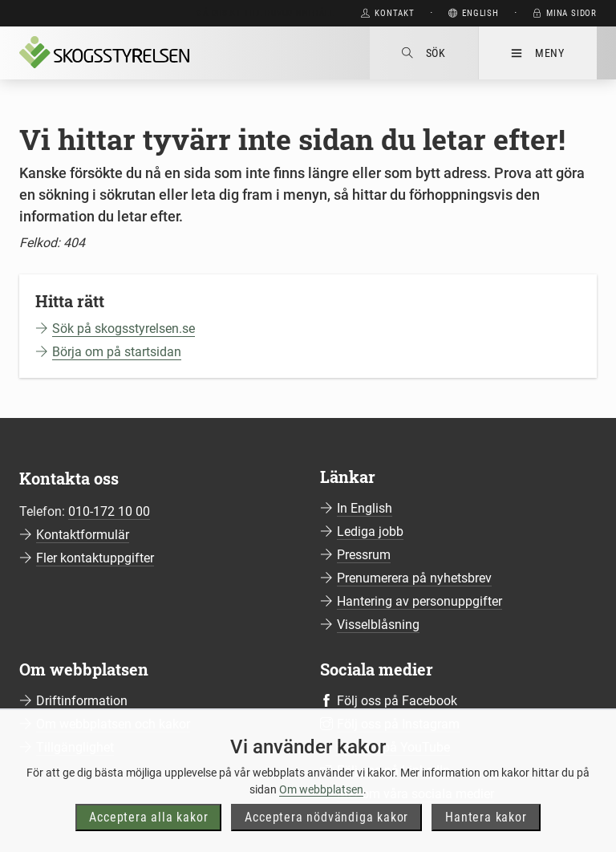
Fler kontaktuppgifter (95, 558)
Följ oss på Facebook (397, 701)
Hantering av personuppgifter (419, 601)
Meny (538, 53)
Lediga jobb (370, 531)
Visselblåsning (378, 625)
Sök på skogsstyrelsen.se (124, 329)
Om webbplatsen (321, 816)
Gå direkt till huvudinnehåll (265, 13)
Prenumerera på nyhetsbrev (414, 578)
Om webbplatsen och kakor (113, 724)
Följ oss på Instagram (398, 724)
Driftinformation (82, 701)
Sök (424, 53)
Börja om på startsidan (117, 352)
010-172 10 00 (109, 511)
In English (365, 508)
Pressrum (364, 555)
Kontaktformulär (83, 535)
